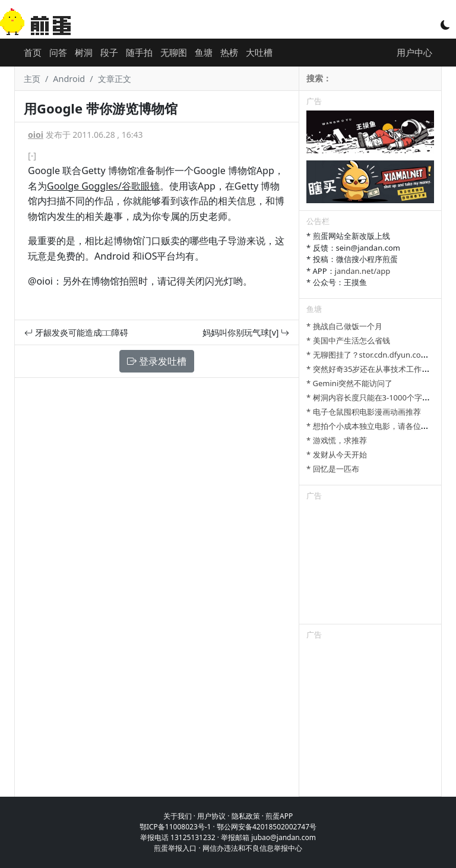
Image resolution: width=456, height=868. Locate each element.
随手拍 (139, 52)
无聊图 (174, 52)
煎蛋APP (279, 816)
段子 (109, 52)
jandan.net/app (363, 271)
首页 (33, 52)
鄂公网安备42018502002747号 (267, 827)
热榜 (229, 52)
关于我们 (178, 816)
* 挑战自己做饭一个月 (344, 326)
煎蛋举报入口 (175, 848)
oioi (36, 135)
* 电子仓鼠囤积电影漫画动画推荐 (364, 412)
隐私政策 (246, 816)
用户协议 (211, 816)
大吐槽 (259, 52)
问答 (58, 52)
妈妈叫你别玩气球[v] (246, 332)
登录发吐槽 (157, 361)
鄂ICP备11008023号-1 (175, 827)
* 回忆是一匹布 (333, 469)
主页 (32, 79)
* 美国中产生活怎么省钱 (348, 340)
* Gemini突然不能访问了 (349, 383)
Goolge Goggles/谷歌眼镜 (103, 186)
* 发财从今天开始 (337, 454)
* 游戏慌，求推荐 (337, 440)
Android (69, 79)
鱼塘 (204, 52)
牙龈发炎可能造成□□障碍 (76, 332)
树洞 (84, 52)
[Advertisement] (370, 564)
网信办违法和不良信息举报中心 (252, 848)
